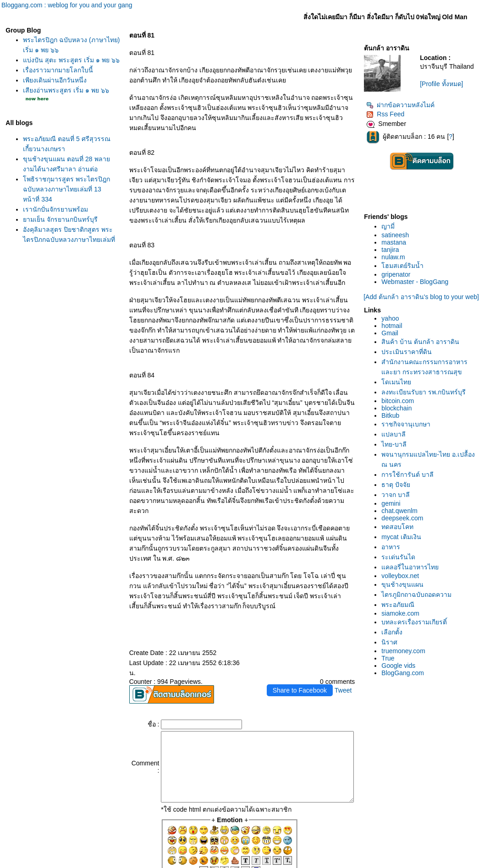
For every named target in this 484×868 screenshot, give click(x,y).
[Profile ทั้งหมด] (454, 91)
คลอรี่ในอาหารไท (428, 598)
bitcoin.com (415, 432)
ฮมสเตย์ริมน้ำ (420, 269)
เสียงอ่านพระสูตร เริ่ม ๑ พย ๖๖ (64, 100)
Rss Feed (403, 118)
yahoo (408, 329)
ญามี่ (406, 230)
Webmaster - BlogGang (433, 285)
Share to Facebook (317, 630)
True (406, 689)
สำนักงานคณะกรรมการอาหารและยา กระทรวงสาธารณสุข (433, 383)
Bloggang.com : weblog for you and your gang (67, 5)
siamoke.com (418, 644)
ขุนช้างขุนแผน (420, 616)
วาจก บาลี (413, 526)
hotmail (410, 337)
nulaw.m (411, 261)
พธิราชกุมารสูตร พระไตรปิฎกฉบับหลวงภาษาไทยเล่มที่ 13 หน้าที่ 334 (64, 199)
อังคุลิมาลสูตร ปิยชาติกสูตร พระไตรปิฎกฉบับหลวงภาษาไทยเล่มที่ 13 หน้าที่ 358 (67, 250)
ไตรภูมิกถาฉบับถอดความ (434, 626)
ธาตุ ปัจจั (414, 516)
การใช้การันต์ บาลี (425, 506)
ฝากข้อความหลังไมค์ (418, 109)
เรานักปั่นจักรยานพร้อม (53, 219)
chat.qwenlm (417, 542)
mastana (412, 246)
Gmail (408, 344)
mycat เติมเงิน (419, 568)
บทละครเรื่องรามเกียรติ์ (432, 653)
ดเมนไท (414, 403)
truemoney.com (421, 682)
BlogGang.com (421, 704)
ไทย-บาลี (412, 475)
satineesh (413, 239)
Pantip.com (19, 863)
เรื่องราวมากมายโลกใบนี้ (56, 80)
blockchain (414, 439)
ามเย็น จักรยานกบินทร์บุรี (58, 229)
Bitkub (408, 447)
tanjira (408, 253)
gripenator (414, 278)
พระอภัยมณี (416, 636)
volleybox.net (418, 607)
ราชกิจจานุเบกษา (424, 455)
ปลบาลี (411, 465)
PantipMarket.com (66, 863)
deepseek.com (420, 549)
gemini (409, 535)
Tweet (360, 630)
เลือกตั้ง (410, 663)
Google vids (416, 697)
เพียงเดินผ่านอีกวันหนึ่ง (52, 90)
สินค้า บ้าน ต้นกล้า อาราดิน (438, 353)
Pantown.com (117, 863)
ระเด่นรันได (416, 588)
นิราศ (407, 673)
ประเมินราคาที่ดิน (424, 363)
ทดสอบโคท (415, 558)
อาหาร (409, 578)
